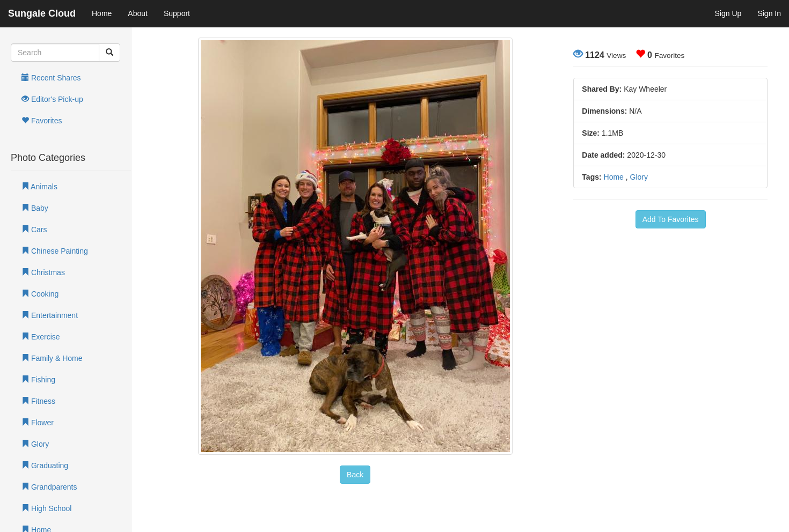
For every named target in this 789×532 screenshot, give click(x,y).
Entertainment (50, 315)
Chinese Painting (55, 251)
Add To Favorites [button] (671, 219)
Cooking (40, 294)
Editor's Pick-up (52, 99)
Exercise (41, 337)
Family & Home (52, 358)
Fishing (38, 380)
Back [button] (355, 475)
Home (102, 13)
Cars (34, 230)
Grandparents (49, 487)
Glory (35, 444)
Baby (35, 208)
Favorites (42, 121)
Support (177, 13)
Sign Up (728, 13)
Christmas (43, 272)
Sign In (769, 13)
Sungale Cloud (42, 13)
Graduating (45, 465)
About (138, 13)
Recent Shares (51, 78)
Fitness (38, 401)
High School (46, 508)
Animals (39, 187)
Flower (38, 423)
